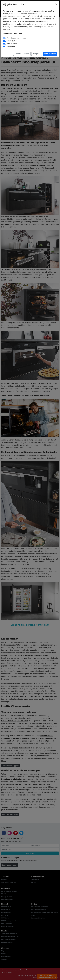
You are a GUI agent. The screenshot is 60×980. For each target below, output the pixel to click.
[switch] (4, 41)
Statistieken (12, 44)
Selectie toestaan (22, 54)
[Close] (56, 4)
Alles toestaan (50, 54)
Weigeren (37, 54)
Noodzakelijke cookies (17, 38)
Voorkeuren (12, 41)
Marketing (11, 46)
